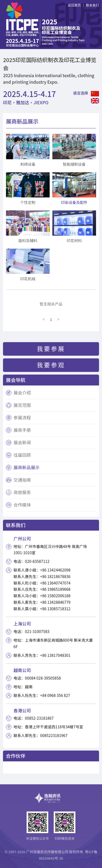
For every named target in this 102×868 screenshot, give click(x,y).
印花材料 (74, 240)
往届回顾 (22, 457)
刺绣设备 (28, 164)
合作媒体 (22, 506)
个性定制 (28, 202)
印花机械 (28, 279)
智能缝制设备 (74, 164)
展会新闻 (22, 444)
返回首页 (74, 5)
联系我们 (93, 5)
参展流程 (22, 419)
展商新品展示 (27, 469)
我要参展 (51, 350)
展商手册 (22, 432)
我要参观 (51, 366)
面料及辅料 (28, 240)
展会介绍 (22, 394)
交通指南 (22, 482)
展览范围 (22, 407)
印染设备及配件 (74, 202)
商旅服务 (22, 494)
